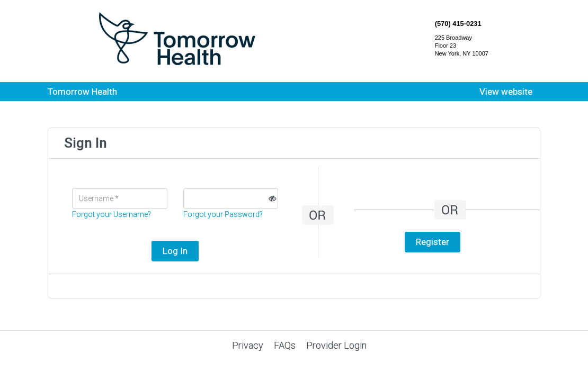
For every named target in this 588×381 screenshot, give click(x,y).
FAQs (285, 345)
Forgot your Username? (112, 214)
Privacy (248, 345)
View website (506, 92)
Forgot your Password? (223, 214)
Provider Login (336, 345)
